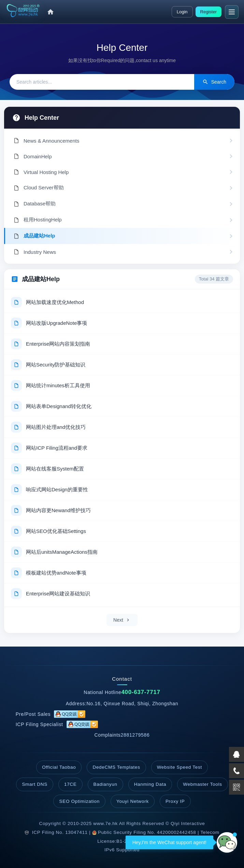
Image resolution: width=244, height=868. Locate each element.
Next (122, 620)
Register (209, 12)
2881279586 (135, 735)
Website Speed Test (180, 767)
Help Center (42, 118)
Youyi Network (133, 801)
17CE (70, 784)
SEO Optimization (79, 801)
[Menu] (232, 12)
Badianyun (105, 784)
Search (214, 82)
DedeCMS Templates (116, 767)
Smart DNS (35, 784)
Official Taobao (59, 767)
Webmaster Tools (202, 784)
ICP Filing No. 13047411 (60, 832)
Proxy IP (175, 801)
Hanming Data (150, 784)
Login (182, 12)
